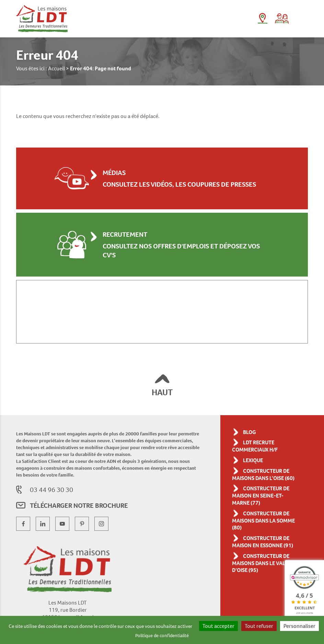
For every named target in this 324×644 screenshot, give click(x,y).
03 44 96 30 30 (53, 492)
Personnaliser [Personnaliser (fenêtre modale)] (132, 633)
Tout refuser (290, 623)
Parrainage (282, 19)
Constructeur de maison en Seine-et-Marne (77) (265, 499)
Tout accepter (248, 623)
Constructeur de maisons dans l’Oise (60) (265, 475)
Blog (251, 429)
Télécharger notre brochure (90, 507)
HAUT (162, 389)
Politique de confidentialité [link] (184, 633)
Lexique (255, 457)
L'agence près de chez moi (262, 18)
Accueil (60, 68)
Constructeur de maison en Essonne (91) (265, 549)
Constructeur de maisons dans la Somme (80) (265, 524)
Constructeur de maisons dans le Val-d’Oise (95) (265, 574)
